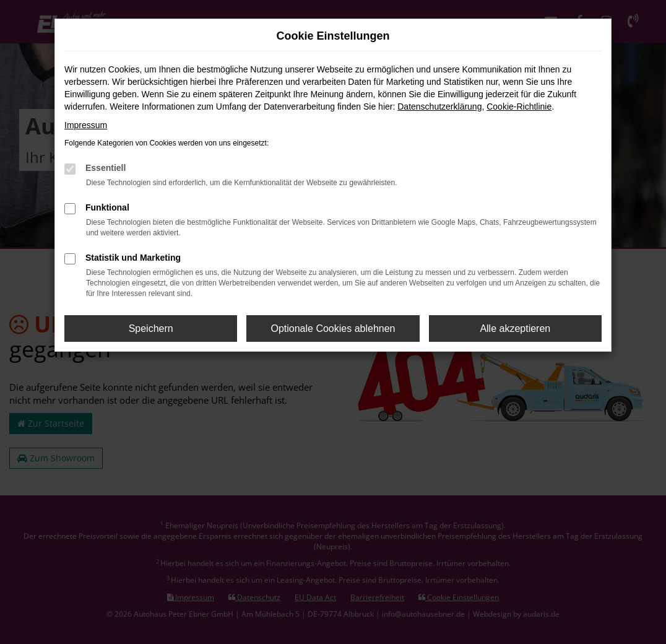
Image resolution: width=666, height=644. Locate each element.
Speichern (151, 329)
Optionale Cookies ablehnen (333, 329)
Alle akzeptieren (515, 329)
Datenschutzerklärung (439, 107)
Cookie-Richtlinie (519, 107)
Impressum (86, 125)
